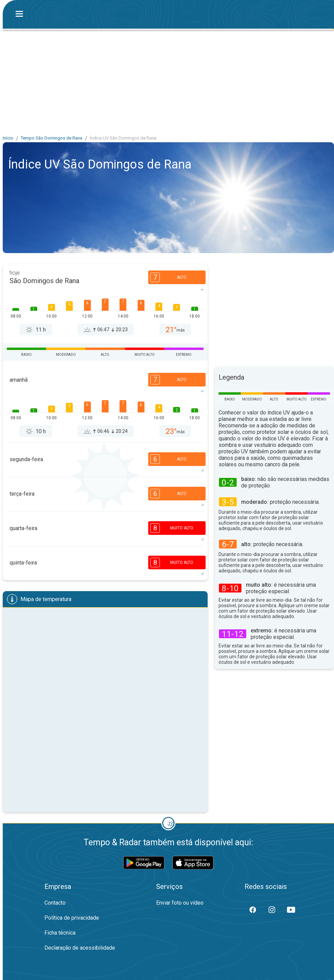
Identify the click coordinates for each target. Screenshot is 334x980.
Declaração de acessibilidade (80, 948)
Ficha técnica (60, 933)
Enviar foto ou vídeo (180, 903)
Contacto (55, 903)
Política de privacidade (72, 918)
